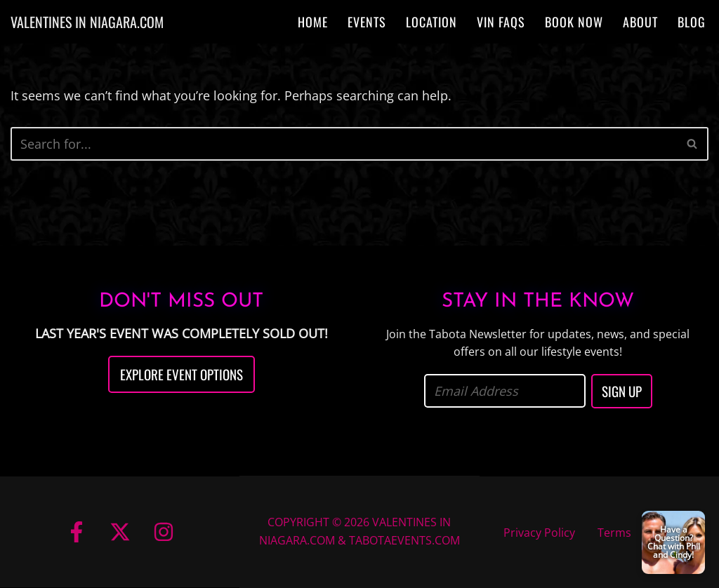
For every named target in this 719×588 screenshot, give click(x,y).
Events (367, 22)
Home (313, 22)
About (640, 22)
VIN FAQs (501, 22)
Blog (692, 22)
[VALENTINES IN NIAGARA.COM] (87, 22)
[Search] (344, 144)
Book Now (574, 22)
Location (431, 22)
